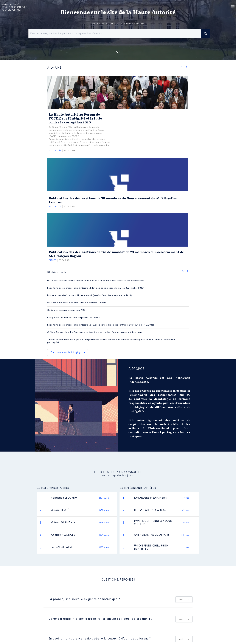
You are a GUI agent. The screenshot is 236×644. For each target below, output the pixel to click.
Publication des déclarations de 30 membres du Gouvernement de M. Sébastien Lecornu (113, 200)
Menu (233, 7)
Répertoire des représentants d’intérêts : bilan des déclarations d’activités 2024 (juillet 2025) (96, 288)
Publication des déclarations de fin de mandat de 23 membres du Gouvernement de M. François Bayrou (116, 254)
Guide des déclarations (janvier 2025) (67, 310)
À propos (136, 369)
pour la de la (14, 7)
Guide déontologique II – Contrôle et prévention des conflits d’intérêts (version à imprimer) (95, 332)
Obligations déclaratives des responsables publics (74, 318)
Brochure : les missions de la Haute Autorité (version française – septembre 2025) (90, 295)
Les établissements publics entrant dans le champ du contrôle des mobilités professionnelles (96, 281)
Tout (182, 67)
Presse (53, 260)
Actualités (55, 151)
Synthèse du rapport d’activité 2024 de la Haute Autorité (77, 303)
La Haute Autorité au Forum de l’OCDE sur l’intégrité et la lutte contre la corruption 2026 (75, 118)
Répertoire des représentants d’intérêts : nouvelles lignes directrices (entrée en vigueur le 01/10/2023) (101, 325)
